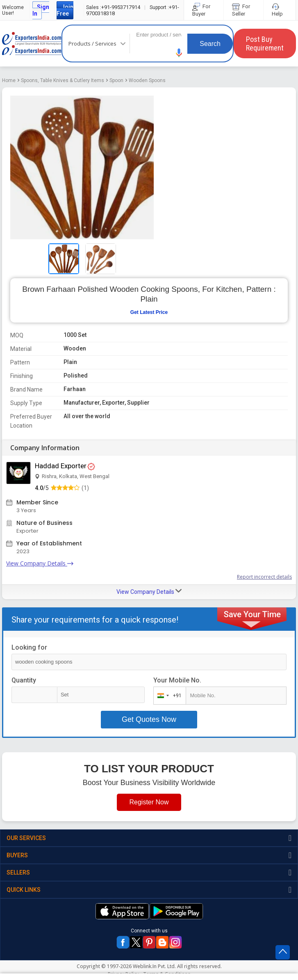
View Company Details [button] (149, 591)
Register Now (149, 802)
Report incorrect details (264, 577)
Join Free (65, 10)
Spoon (116, 80)
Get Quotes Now (149, 719)
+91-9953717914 (113, 7)
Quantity (24, 680)
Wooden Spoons (147, 80)
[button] (179, 53)
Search (210, 44)
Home (9, 80)
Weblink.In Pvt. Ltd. (154, 966)
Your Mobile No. (177, 680)
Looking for (29, 647)
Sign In (41, 10)
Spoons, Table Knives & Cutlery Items (63, 80)
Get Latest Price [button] (149, 312)
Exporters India (32, 44)
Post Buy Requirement (265, 44)
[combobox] (168, 696)
